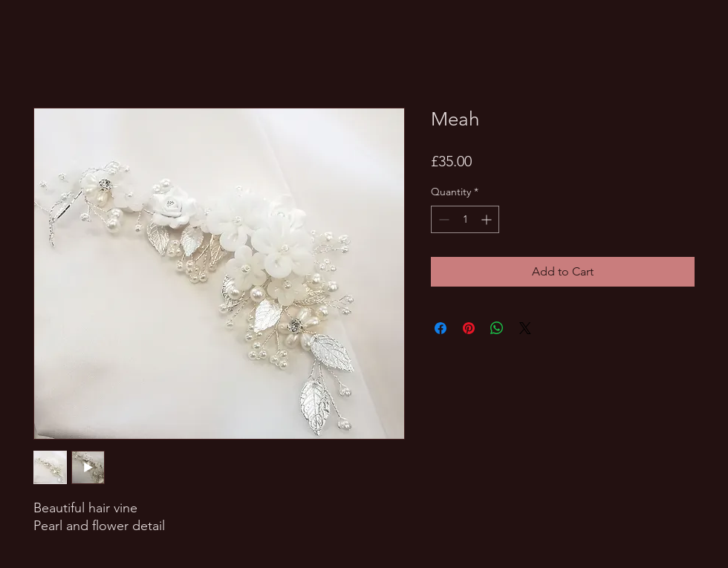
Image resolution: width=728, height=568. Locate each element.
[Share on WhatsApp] (497, 328)
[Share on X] (525, 328)
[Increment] (488, 219)
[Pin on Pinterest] (469, 328)
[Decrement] (442, 219)
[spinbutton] (465, 219)
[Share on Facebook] (441, 328)
